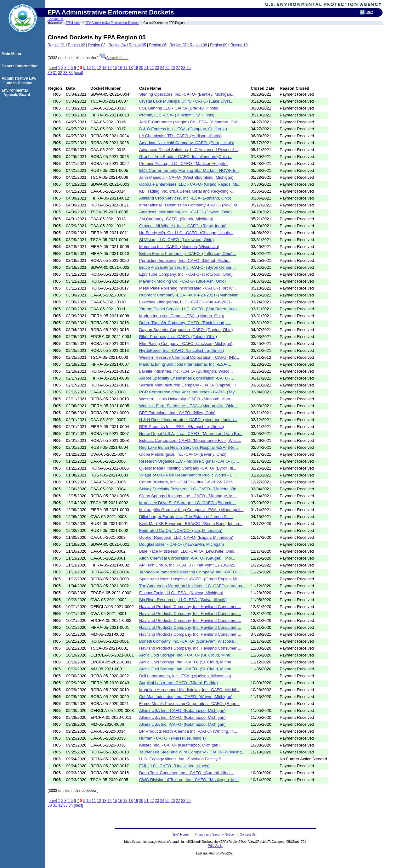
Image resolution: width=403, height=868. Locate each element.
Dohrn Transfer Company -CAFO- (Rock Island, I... (185, 323)
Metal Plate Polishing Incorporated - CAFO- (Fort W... (187, 288)
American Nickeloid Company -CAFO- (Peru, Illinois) (187, 143)
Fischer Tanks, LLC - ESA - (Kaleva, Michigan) (181, 593)
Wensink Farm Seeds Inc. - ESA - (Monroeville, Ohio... (188, 406)
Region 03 (97, 45)
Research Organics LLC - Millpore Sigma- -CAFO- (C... (189, 461)
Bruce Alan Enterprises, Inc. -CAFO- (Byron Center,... (187, 267)
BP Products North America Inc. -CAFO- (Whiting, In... (188, 731)
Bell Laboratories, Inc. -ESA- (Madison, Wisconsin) (185, 676)
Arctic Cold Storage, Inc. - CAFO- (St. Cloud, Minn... (186, 655)
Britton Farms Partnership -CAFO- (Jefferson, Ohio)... (188, 254)
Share (369, 12)
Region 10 (239, 45)
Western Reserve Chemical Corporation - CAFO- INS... (189, 357)
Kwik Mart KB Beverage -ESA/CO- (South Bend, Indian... (191, 524)
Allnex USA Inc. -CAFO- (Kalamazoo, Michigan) (182, 710)
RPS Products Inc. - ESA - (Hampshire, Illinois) (182, 427)
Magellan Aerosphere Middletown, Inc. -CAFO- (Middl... (189, 690)
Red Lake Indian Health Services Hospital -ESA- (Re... (189, 447)
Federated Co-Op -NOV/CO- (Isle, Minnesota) (181, 530)
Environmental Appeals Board (17, 93)
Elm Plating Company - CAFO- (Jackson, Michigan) (186, 344)
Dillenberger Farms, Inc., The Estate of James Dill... (186, 517)
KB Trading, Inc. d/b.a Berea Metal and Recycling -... (187, 191)
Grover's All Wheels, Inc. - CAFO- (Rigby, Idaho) (183, 226)
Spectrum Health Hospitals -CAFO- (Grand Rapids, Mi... (190, 579)
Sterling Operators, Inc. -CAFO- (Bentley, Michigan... (187, 94)
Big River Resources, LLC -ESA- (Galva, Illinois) (183, 600)
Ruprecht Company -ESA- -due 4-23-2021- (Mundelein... (190, 295)
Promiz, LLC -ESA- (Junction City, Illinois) (177, 115)
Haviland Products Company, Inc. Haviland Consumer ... (190, 607)
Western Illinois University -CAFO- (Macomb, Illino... (186, 399)
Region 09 (219, 45)
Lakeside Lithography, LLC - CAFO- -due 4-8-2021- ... (188, 302)
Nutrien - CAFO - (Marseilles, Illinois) (173, 738)
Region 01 (56, 45)
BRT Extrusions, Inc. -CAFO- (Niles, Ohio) (177, 413)
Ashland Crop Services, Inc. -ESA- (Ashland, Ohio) (185, 198)
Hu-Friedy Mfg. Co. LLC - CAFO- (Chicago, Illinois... (186, 233)
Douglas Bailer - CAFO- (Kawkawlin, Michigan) (182, 544)
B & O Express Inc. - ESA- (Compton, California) (183, 129)
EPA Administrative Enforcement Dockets (112, 23)
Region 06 (158, 45)
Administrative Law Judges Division (20, 81)
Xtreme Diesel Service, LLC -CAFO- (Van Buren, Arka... (190, 309)
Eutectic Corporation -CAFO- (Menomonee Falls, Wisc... (190, 440)
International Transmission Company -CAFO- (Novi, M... (190, 205)
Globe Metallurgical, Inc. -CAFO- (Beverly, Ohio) (183, 454)
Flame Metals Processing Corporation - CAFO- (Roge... (189, 704)
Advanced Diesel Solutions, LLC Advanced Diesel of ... (189, 150)
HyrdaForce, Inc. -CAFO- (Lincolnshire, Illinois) (182, 350)
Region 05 (137, 45)
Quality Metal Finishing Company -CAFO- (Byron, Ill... (188, 468)
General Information (20, 66)
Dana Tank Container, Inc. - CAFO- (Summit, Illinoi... (187, 773)
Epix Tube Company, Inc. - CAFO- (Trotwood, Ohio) (186, 274)
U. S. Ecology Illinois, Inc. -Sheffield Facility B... (182, 759)
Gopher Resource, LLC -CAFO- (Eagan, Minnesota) (186, 537)
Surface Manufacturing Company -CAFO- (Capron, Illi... (189, 385)
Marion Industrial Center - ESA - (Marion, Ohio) (182, 316)
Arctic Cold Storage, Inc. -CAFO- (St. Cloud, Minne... (187, 662)
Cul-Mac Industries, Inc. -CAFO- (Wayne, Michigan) (186, 697)
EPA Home (73, 23)
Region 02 (77, 45)
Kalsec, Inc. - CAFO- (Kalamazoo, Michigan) (179, 745)
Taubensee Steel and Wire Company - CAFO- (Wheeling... (192, 752)
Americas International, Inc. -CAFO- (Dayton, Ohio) (185, 212)
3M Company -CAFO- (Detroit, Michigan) (176, 219)
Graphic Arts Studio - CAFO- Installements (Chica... (186, 157)
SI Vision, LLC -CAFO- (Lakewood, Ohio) (176, 240)
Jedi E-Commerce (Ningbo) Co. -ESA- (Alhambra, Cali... (190, 122)
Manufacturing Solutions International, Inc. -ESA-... (185, 364)
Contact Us (55, 19)
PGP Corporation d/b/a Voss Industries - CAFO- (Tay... (188, 392)
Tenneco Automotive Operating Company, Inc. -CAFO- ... (191, 572)
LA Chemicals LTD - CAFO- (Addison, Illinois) (180, 136)
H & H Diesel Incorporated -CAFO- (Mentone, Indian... (188, 420)
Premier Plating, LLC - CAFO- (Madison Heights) (183, 163)
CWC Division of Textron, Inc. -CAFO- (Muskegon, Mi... (189, 780)
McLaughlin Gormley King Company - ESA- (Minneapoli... (191, 510)
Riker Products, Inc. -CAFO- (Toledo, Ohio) (178, 337)
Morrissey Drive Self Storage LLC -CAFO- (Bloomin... (187, 503)
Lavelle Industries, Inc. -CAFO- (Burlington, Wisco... (186, 371)
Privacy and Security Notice (214, 834)
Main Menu (12, 54)
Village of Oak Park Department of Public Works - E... (187, 475)
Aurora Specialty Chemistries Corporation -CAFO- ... (187, 378)
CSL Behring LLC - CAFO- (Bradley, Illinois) (179, 108)
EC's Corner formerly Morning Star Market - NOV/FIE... (189, 170)
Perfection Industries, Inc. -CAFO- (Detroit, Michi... (185, 260)
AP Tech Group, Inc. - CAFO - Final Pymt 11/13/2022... (189, 565)
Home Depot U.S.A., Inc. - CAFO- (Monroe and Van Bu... (191, 434)
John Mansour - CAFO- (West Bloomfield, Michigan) (186, 177)
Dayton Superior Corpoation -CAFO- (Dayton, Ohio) (186, 330)
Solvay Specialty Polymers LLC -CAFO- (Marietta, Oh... (189, 489)
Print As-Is (215, 846)
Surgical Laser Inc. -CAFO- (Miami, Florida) (179, 683)
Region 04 (117, 45)
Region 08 (199, 45)
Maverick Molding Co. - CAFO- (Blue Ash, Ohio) (182, 281)
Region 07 (178, 45)
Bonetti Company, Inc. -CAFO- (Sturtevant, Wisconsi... (188, 641)
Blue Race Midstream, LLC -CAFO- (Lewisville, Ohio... (188, 551)
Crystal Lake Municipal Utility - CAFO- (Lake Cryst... (186, 101)
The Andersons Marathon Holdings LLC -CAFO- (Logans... (192, 586)
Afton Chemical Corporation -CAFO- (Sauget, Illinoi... (187, 558)
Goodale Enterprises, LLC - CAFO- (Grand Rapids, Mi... (190, 184)
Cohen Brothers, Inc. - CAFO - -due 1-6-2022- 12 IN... (188, 482)
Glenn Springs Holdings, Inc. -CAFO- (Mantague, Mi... (188, 496)
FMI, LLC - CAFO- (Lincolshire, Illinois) (174, 766)
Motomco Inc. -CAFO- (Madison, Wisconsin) (179, 247)
